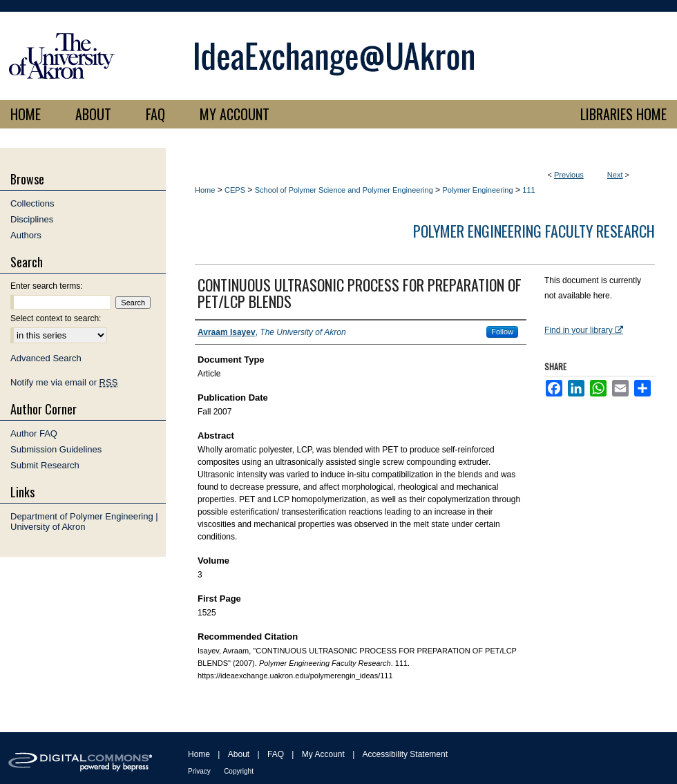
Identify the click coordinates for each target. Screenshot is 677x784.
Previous (569, 175)
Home (205, 190)
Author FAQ (34, 433)
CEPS (235, 190)
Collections (32, 203)
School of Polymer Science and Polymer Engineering (344, 190)
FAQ (276, 754)
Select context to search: (56, 318)
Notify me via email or (64, 382)
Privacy (199, 771)
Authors (26, 235)
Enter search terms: (47, 286)
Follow (502, 332)
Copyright (239, 771)
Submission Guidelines (56, 449)
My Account (323, 754)
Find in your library (584, 330)
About (239, 754)
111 (528, 190)
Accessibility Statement (405, 754)
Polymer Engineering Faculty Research (534, 231)
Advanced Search (46, 358)
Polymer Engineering (477, 190)
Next (615, 175)
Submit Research (45, 465)
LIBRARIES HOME (623, 114)
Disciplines (32, 219)
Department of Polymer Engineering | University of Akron (84, 522)
